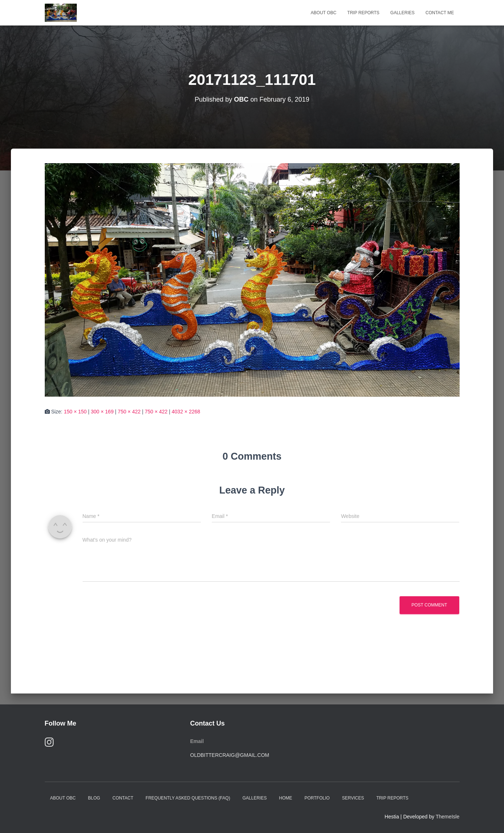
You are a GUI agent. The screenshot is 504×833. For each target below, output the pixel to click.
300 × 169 (102, 412)
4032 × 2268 (186, 412)
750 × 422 (129, 412)
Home (286, 798)
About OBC (324, 13)
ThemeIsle (447, 817)
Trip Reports (363, 13)
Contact (123, 798)
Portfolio (317, 798)
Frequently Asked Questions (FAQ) (188, 798)
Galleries (403, 13)
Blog (94, 798)
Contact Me (440, 13)
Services (353, 798)
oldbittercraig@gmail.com (230, 755)
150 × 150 (75, 412)
